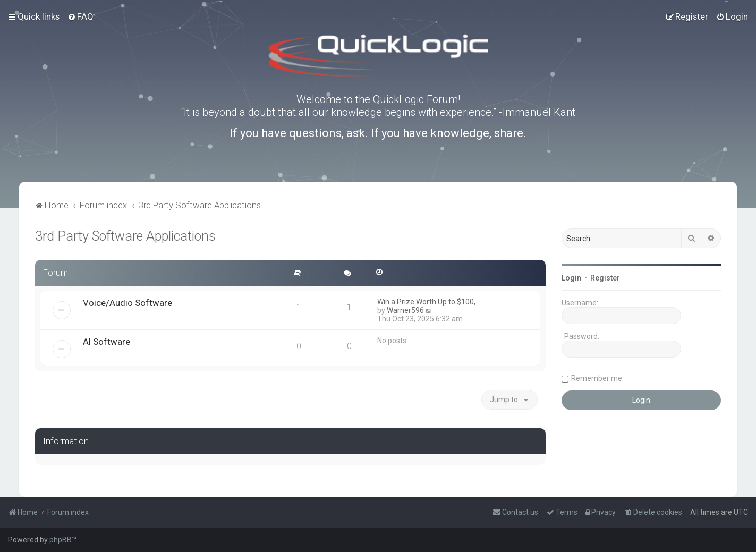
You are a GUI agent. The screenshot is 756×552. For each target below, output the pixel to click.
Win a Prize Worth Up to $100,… (429, 302)
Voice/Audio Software (128, 303)
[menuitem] (80, 16)
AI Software (107, 342)
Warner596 (405, 310)
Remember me (597, 378)
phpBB (61, 540)
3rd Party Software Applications (125, 236)
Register (605, 278)
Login (571, 278)
